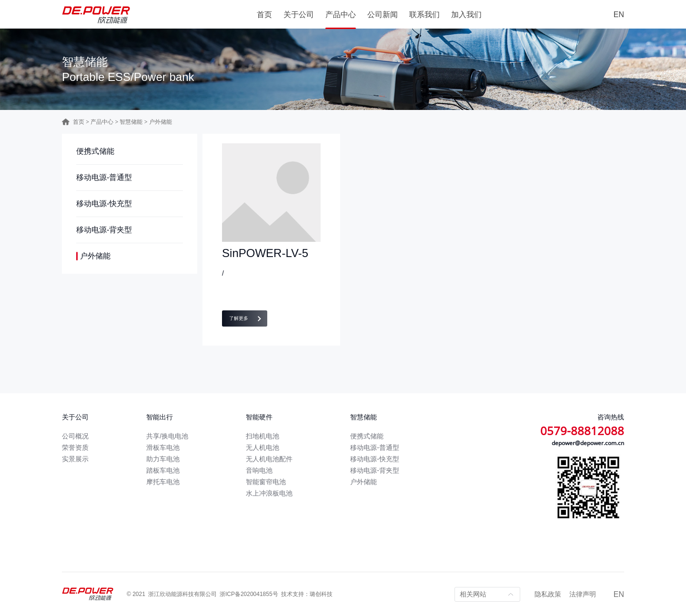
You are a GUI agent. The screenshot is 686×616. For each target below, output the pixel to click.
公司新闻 (383, 15)
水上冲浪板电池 (269, 493)
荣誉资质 (75, 447)
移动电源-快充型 (104, 204)
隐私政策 (548, 594)
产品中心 (341, 15)
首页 (264, 15)
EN (619, 15)
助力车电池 (163, 459)
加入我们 (466, 15)
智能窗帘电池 (266, 482)
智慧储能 (131, 122)
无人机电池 (262, 447)
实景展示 (75, 459)
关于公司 (299, 15)
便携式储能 (95, 151)
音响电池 (259, 470)
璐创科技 (321, 594)
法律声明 (583, 594)
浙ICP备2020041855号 (249, 594)
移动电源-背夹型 (104, 230)
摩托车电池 (163, 482)
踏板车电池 (163, 470)
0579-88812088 (582, 431)
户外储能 (95, 256)
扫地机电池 (262, 436)
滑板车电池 (163, 447)
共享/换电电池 (167, 436)
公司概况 (75, 436)
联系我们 (424, 15)
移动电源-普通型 (104, 177)
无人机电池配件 (269, 459)
